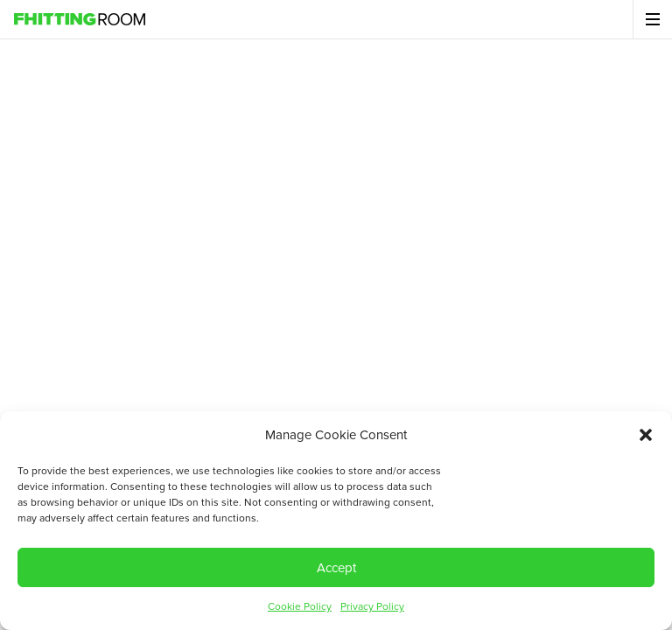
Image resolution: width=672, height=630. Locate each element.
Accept (336, 568)
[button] (646, 435)
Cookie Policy (300, 606)
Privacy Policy (372, 606)
